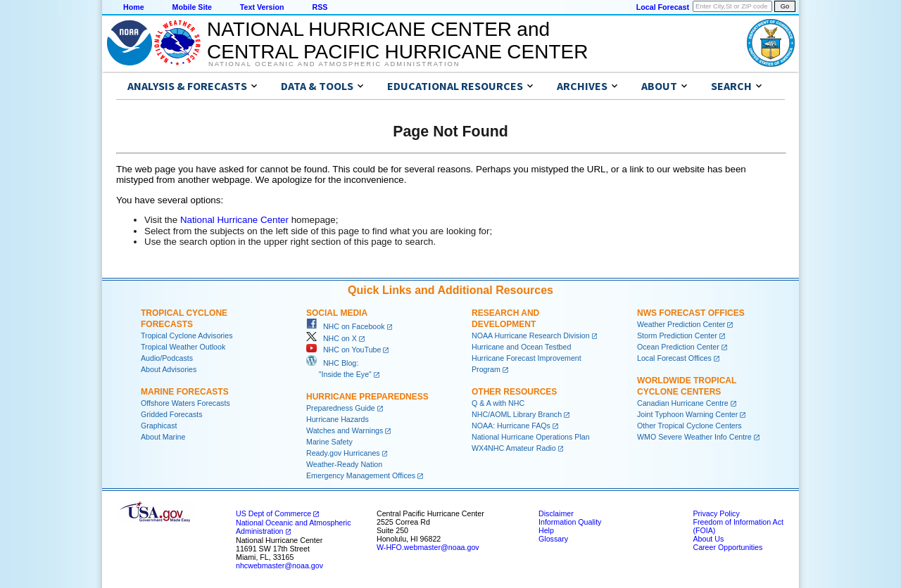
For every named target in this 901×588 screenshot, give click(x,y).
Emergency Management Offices (361, 475)
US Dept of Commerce (273, 513)
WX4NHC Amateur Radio (514, 448)
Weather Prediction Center (681, 324)
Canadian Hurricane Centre (683, 403)
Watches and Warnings (345, 430)
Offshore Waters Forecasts (185, 403)
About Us (708, 539)
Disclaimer (556, 513)
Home (134, 7)
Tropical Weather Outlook (183, 347)
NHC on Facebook (346, 326)
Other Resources (514, 392)
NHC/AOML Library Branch (517, 414)
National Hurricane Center (234, 220)
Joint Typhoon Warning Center (687, 414)
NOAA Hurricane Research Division (531, 335)
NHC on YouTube (344, 350)
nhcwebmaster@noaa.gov (279, 565)
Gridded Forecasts (172, 414)
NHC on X (332, 338)
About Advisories (169, 369)
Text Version (262, 7)
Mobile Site (192, 7)
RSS (320, 7)
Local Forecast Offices (674, 358)
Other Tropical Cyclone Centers (689, 426)
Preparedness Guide (341, 408)
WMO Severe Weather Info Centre (694, 437)
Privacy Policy (716, 513)
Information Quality (570, 522)
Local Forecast (663, 7)
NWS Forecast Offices (691, 313)
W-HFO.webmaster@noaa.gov (428, 547)
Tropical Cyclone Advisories (187, 335)
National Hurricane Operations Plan (531, 437)
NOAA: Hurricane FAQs (511, 426)
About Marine (163, 437)
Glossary (553, 539)
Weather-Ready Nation (344, 464)
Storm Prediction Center (677, 335)
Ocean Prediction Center (678, 347)
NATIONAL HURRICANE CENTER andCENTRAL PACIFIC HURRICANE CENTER (397, 40)
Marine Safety (329, 442)
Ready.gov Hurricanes (343, 453)
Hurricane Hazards (338, 419)
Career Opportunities (727, 547)
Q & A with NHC (498, 403)
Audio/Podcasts (167, 358)
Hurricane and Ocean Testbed (521, 347)
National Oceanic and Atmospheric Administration (334, 64)
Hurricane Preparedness (367, 397)
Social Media (337, 313)
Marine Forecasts (185, 392)
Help (546, 530)
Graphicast (159, 426)
